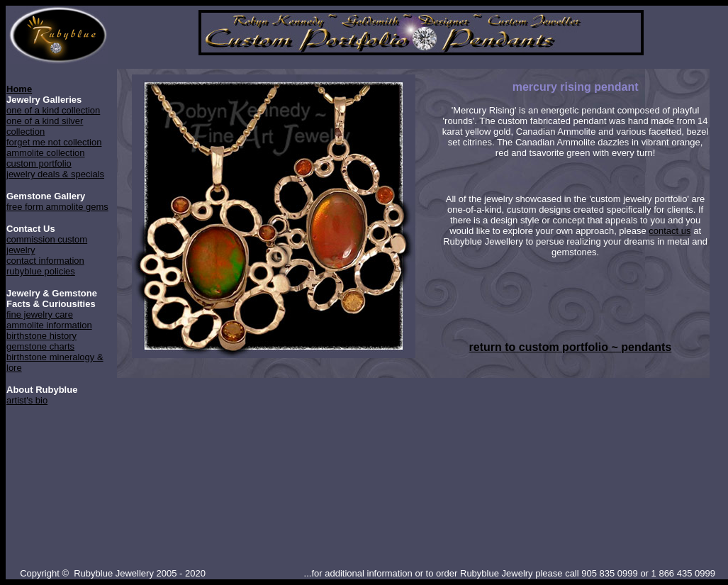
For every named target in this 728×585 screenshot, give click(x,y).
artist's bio (27, 400)
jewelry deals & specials (55, 174)
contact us (670, 231)
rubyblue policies (41, 271)
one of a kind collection (53, 110)
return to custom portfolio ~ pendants (571, 347)
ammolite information (49, 325)
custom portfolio (39, 163)
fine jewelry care (40, 314)
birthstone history (41, 336)
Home (19, 89)
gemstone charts (40, 346)
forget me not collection (54, 142)
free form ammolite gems (57, 207)
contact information (45, 261)
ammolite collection (46, 153)
